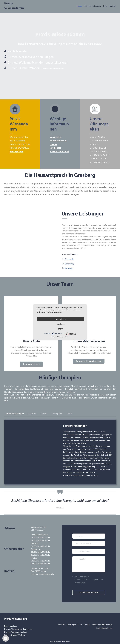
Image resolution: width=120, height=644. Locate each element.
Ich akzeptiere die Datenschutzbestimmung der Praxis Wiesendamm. (89, 579)
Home (79, 6)
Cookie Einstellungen (104, 628)
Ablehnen (60, 324)
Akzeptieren (61, 319)
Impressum (96, 625)
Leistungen (97, 6)
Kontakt (112, 6)
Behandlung (70, 264)
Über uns (87, 6)
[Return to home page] (18, 6)
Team (105, 6)
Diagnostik (69, 259)
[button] (31, 364)
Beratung (69, 268)
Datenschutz (107, 625)
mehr (60, 329)
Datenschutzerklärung (63, 337)
